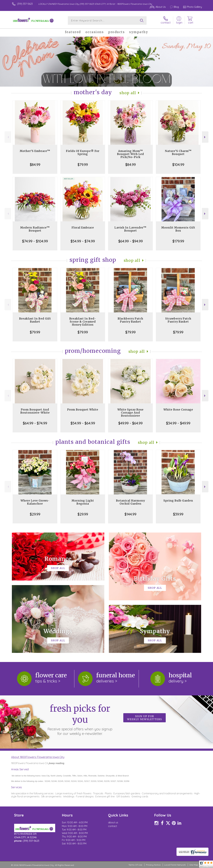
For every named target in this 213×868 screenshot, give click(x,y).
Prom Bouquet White (83, 410)
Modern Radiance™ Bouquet (35, 229)
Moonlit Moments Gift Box (178, 229)
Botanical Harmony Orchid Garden (130, 502)
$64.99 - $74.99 (35, 423)
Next (205, 137)
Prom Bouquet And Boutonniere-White (35, 411)
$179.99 (178, 241)
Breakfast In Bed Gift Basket (35, 320)
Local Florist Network (175, 865)
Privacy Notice (153, 865)
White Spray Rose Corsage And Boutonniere (130, 413)
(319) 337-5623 (25, 4)
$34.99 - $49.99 (178, 423)
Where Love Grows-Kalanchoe (35, 502)
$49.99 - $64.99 (130, 423)
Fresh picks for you (80, 719)
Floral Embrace (83, 228)
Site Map (194, 865)
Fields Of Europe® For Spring (83, 152)
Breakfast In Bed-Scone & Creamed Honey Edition (83, 322)
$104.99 (178, 165)
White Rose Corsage (178, 410)
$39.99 (178, 514)
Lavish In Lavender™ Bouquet (130, 229)
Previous (8, 137)
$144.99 (130, 514)
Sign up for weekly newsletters (145, 718)
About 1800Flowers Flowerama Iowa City (38, 757)
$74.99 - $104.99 (35, 241)
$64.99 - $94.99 (131, 241)
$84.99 (35, 165)
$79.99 (83, 165)
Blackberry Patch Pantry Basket (130, 320)
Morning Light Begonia (83, 502)
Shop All (128, 93)
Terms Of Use (135, 865)
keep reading (57, 763)
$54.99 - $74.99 (83, 241)
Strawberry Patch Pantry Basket (178, 320)
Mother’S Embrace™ (35, 151)
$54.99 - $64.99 (83, 423)
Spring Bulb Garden (178, 501)
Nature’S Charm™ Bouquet (178, 152)
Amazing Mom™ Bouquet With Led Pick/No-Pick (131, 154)
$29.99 (35, 514)
